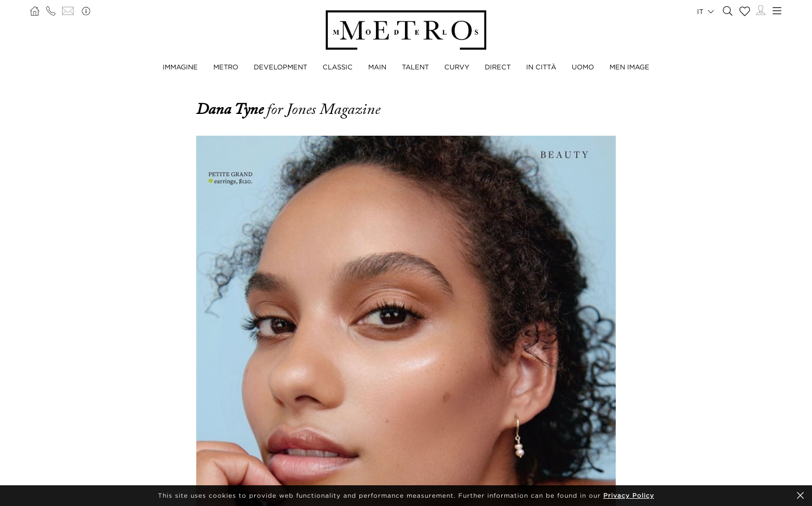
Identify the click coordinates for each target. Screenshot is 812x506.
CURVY (457, 67)
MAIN (377, 67)
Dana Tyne (231, 109)
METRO (226, 67)
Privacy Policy (629, 495)
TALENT (415, 67)
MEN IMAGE (629, 67)
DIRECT (498, 67)
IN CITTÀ (541, 67)
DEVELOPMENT (280, 67)
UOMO (583, 67)
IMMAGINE (180, 67)
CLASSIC (338, 67)
